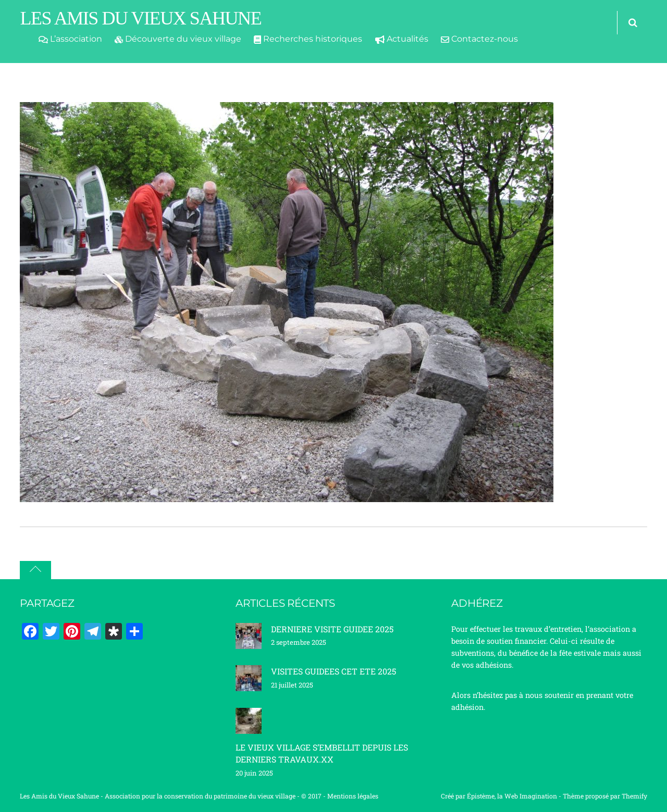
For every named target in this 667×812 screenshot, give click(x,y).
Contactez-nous (479, 39)
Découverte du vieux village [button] (178, 39)
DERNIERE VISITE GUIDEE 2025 (332, 629)
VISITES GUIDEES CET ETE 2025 (333, 671)
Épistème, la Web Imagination (512, 796)
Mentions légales (353, 796)
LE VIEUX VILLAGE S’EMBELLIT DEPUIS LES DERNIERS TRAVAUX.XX (322, 753)
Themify (634, 796)
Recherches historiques (308, 39)
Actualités (402, 39)
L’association (70, 39)
